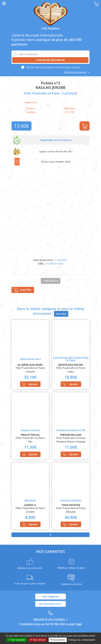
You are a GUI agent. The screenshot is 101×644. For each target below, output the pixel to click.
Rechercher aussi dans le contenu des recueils (53, 67)
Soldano (31, 112)
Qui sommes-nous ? (50, 604)
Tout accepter (16, 640)
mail (79, 624)
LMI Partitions (51, 28)
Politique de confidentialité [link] (82, 640)
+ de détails (51, 281)
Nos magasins (51, 597)
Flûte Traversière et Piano (42, 93)
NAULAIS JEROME (51, 88)
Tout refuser (38, 640)
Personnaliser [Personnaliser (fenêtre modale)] (58, 640)
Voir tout (61, 314)
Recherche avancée (75, 72)
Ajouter (84, 126)
